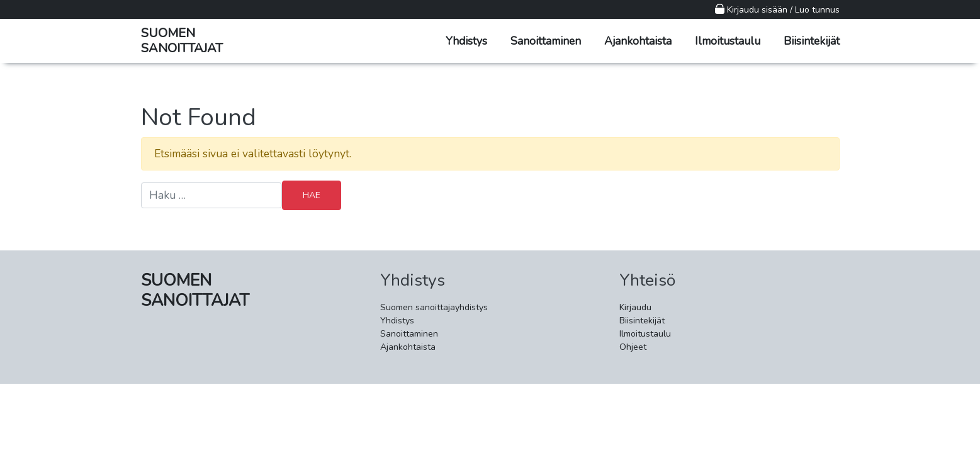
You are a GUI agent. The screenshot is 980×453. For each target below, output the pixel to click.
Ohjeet (633, 347)
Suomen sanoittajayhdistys (434, 307)
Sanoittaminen (546, 41)
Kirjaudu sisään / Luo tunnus (777, 10)
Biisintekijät (812, 41)
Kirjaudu (635, 307)
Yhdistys (466, 41)
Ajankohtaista (638, 41)
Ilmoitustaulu (728, 41)
